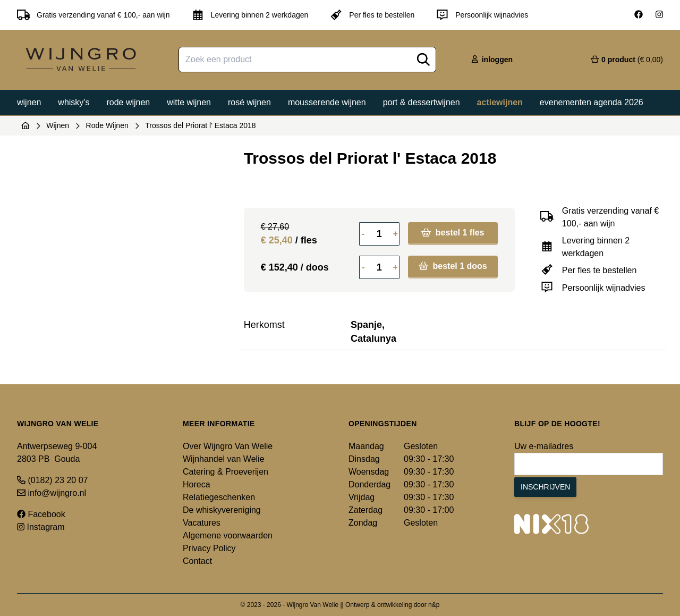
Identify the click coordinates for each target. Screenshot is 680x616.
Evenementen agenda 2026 (592, 102)
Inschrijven (545, 487)
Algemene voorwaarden (228, 535)
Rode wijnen (128, 102)
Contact (197, 561)
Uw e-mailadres (544, 446)
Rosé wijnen (249, 102)
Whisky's (74, 102)
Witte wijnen (189, 102)
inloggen (491, 60)
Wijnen (29, 102)
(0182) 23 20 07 (52, 480)
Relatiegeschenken (219, 497)
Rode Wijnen (107, 125)
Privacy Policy (209, 548)
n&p (434, 605)
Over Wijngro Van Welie (228, 446)
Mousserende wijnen (327, 102)
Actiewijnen (500, 102)
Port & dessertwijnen (422, 102)
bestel (453, 233)
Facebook (41, 514)
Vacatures (202, 523)
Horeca (197, 484)
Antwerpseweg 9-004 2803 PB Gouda (57, 453)
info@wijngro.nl (52, 493)
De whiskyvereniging (222, 510)
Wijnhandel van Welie (224, 459)
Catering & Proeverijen (226, 472)
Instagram (41, 527)
